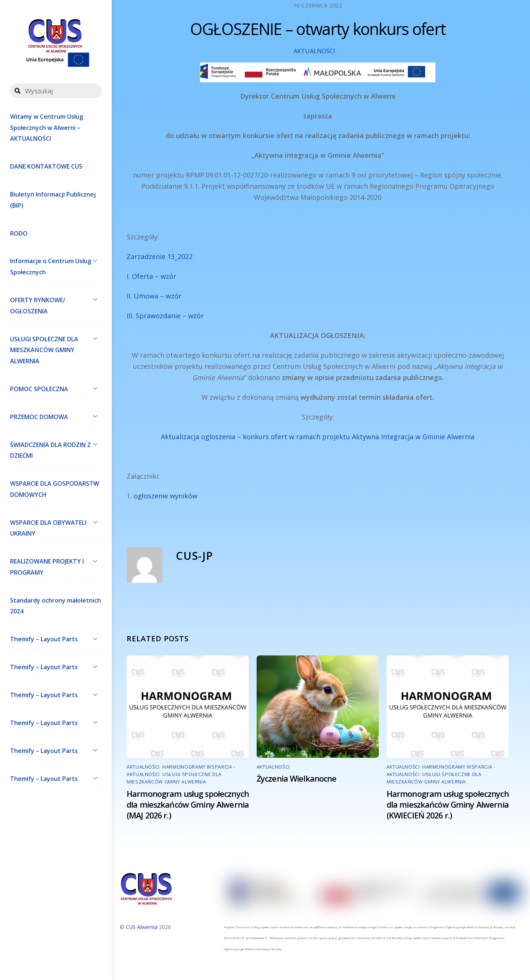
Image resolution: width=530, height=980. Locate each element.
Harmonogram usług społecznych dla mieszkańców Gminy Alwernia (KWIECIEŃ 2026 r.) (448, 805)
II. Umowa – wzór (154, 296)
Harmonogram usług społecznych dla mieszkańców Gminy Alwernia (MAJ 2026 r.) (188, 805)
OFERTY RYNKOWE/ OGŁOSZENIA (56, 304)
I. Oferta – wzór (151, 276)
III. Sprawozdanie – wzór (165, 316)
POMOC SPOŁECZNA (56, 388)
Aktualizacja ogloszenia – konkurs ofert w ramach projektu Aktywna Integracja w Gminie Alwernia (318, 437)
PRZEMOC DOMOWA (56, 416)
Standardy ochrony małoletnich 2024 (55, 606)
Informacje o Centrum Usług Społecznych (56, 265)
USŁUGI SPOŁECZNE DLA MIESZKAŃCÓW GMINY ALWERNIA (56, 348)
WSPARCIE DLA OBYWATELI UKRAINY (56, 526)
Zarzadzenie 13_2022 (160, 256)
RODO (19, 233)
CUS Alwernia (142, 927)
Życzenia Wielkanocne (297, 778)
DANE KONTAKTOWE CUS (46, 166)
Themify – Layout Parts (56, 639)
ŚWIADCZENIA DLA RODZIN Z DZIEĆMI (56, 448)
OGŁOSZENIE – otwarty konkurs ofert (318, 29)
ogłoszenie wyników (166, 496)
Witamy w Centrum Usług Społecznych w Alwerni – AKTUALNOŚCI (47, 127)
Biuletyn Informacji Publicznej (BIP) (53, 200)
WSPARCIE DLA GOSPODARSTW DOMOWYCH (56, 488)
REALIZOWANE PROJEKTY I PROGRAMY (56, 565)
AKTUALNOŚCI (314, 51)
